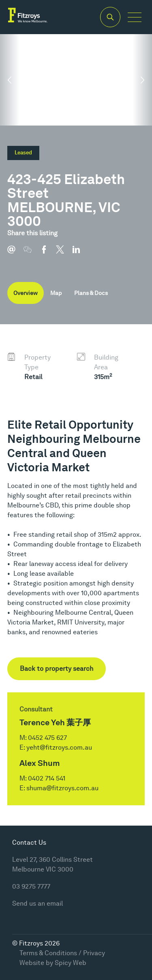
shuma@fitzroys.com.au (62, 788)
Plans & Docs (91, 293)
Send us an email (37, 903)
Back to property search (57, 669)
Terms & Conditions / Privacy (62, 953)
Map (56, 293)
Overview (26, 293)
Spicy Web (71, 963)
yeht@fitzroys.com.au (59, 747)
